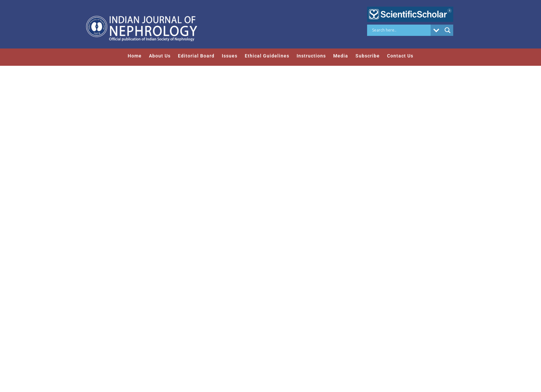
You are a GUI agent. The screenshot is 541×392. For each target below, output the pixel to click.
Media (341, 56)
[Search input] (401, 30)
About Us (160, 56)
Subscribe (368, 56)
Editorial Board (196, 56)
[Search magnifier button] (448, 30)
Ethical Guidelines (267, 56)
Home (135, 56)
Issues (230, 56)
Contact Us (400, 56)
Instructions (311, 56)
